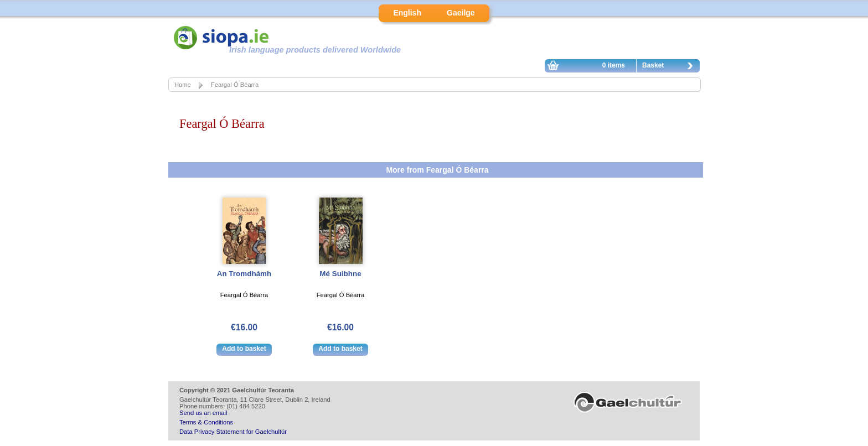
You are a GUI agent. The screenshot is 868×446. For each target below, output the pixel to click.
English (407, 13)
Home (183, 85)
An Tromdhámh (244, 274)
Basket (670, 67)
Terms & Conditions (206, 422)
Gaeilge (461, 13)
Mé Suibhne (340, 274)
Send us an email (203, 413)
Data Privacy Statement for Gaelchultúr (233, 432)
